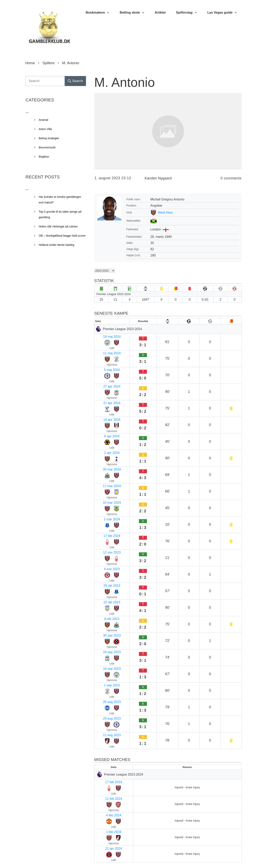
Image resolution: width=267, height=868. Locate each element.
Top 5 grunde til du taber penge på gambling (60, 214)
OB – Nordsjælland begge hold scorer (62, 236)
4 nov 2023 (104, 445)
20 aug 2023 (105, 515)
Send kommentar (224, 846)
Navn (100, 743)
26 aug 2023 (105, 507)
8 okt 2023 (104, 468)
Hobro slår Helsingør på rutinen (58, 226)
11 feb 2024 (105, 567)
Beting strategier (49, 138)
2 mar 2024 (104, 422)
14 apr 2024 (105, 375)
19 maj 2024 (105, 336)
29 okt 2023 (104, 453)
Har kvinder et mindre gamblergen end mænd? (60, 200)
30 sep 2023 (105, 476)
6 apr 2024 (104, 383)
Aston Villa (45, 129)
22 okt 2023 (104, 461)
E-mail (101, 769)
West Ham (165, 213)
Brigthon (44, 157)
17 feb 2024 (105, 429)
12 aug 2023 (105, 523)
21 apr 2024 (105, 367)
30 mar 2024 (105, 398)
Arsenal (43, 120)
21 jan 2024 (104, 591)
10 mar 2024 (105, 414)
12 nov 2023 (105, 437)
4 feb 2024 (104, 575)
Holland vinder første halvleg (56, 245)
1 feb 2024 (104, 583)
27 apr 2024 (105, 359)
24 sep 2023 (105, 484)
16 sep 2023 (105, 492)
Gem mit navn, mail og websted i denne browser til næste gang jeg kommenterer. (163, 829)
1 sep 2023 (104, 500)
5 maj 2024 (104, 351)
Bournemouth (47, 147)
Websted (101, 795)
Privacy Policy (156, 859)
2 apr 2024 (104, 390)
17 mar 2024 (105, 406)
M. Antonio (124, 82)
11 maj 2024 (105, 344)
